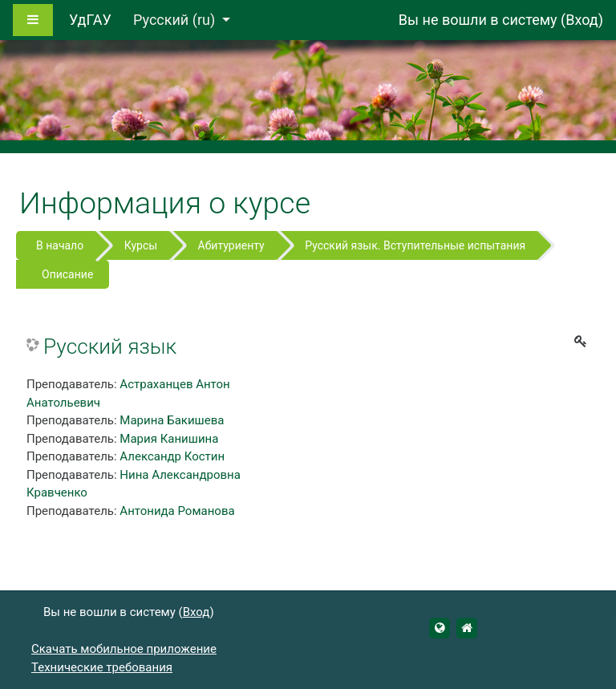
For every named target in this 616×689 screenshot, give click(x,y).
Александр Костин (172, 456)
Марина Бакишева (172, 420)
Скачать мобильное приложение (124, 649)
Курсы (141, 245)
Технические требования (102, 667)
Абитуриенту (231, 245)
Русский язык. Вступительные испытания (415, 245)
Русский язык (110, 347)
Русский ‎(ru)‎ (176, 20)
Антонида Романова (177, 511)
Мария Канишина (169, 439)
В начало (60, 245)
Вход (582, 20)
